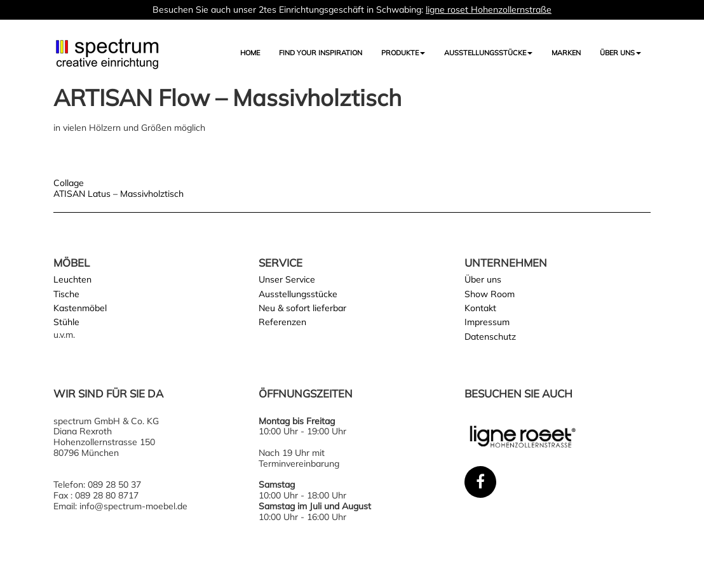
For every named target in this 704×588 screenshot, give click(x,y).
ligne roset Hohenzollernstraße (489, 10)
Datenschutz (490, 337)
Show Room (490, 294)
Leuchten (72, 279)
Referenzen (282, 322)
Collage (69, 183)
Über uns (620, 53)
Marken (566, 53)
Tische (66, 294)
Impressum (487, 322)
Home (250, 53)
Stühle (66, 322)
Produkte (403, 53)
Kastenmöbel (80, 308)
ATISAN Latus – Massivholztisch (118, 194)
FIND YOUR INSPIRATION (321, 53)
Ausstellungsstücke (298, 294)
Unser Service (287, 279)
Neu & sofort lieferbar (302, 308)
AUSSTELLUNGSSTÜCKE (488, 53)
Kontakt (480, 308)
